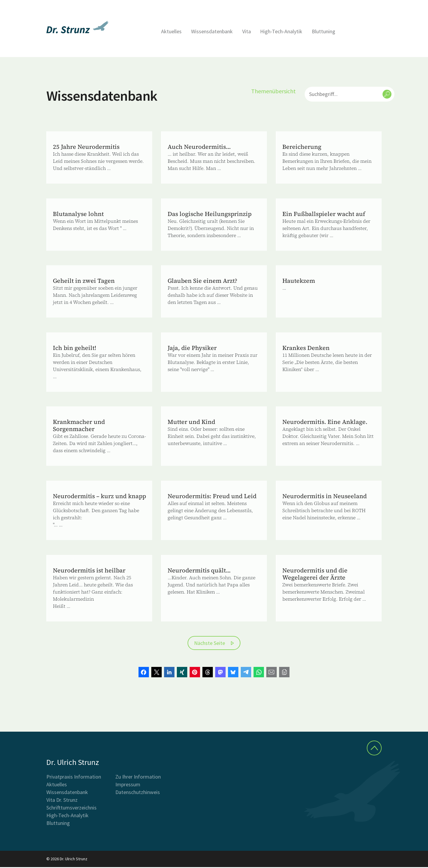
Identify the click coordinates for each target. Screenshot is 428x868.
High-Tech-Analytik (281, 31)
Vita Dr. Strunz (62, 801)
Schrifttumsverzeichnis (71, 808)
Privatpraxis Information (74, 778)
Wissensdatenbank (212, 31)
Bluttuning (324, 31)
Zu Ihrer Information (138, 778)
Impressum (128, 785)
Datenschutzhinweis (138, 793)
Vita (247, 31)
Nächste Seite (210, 644)
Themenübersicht (273, 91)
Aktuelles (171, 31)
